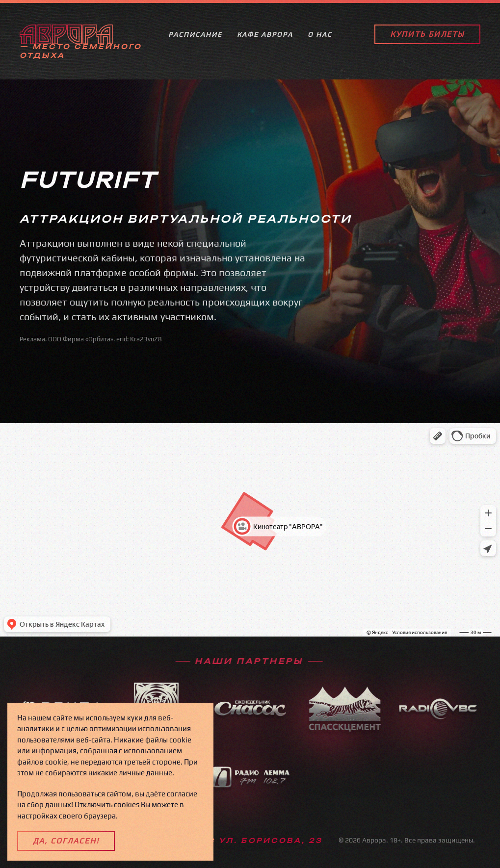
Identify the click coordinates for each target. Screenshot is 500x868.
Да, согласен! (66, 841)
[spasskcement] (344, 729)
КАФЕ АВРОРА (265, 37)
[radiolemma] (250, 789)
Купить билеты (427, 37)
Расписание (195, 37)
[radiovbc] (438, 722)
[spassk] (250, 719)
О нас (320, 37)
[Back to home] (66, 37)
